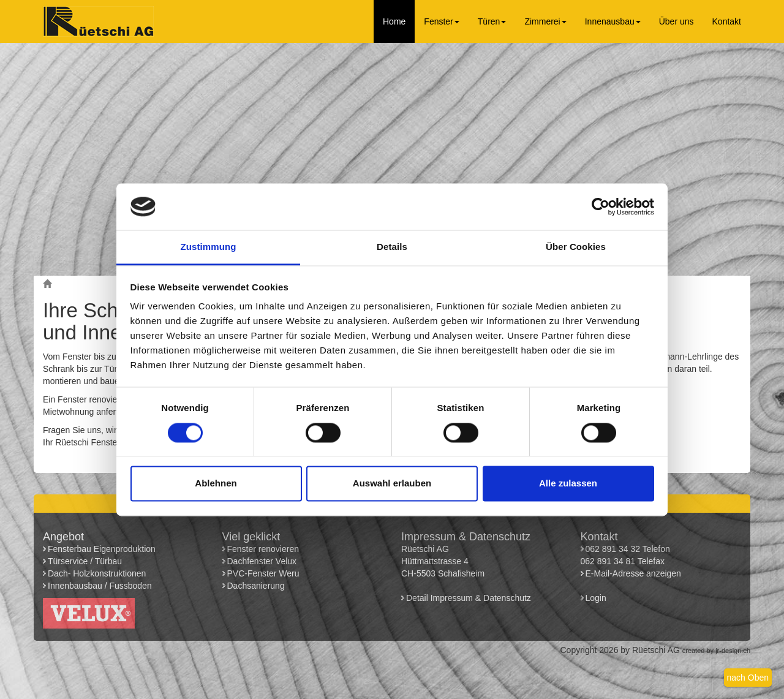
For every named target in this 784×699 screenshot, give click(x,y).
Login (597, 598)
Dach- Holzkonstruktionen (97, 573)
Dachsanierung (256, 586)
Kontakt (727, 21)
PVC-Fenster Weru (263, 573)
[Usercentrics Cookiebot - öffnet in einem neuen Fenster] (601, 206)
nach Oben (748, 678)
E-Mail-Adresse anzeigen (633, 573)
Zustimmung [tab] (209, 247)
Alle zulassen (568, 484)
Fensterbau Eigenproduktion (102, 549)
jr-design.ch (733, 651)
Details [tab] (392, 247)
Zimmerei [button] (545, 21)
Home (394, 21)
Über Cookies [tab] (576, 247)
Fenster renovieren (263, 549)
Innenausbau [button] (613, 21)
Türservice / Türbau (85, 561)
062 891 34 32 (613, 549)
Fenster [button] (441, 21)
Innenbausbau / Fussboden (100, 586)
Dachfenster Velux (262, 561)
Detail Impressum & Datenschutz (469, 598)
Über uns (677, 21)
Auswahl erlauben (392, 484)
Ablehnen (216, 484)
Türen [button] (492, 21)
